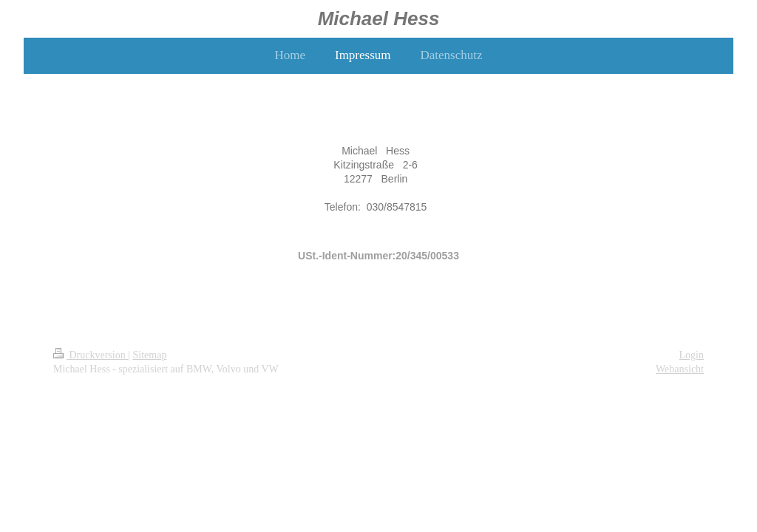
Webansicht (680, 369)
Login (692, 355)
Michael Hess (379, 18)
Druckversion (91, 355)
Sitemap (150, 355)
